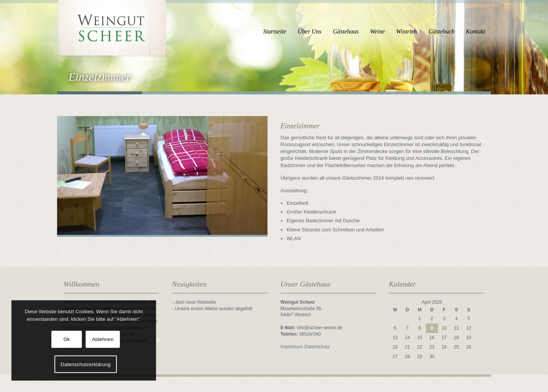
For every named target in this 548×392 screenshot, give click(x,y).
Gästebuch (441, 31)
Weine (377, 31)
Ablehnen (103, 339)
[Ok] (158, 340)
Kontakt (476, 31)
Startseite (275, 31)
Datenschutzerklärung (85, 364)
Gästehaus (346, 31)
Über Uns (310, 31)
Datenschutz (317, 347)
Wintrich (407, 31)
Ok (67, 339)
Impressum (292, 347)
